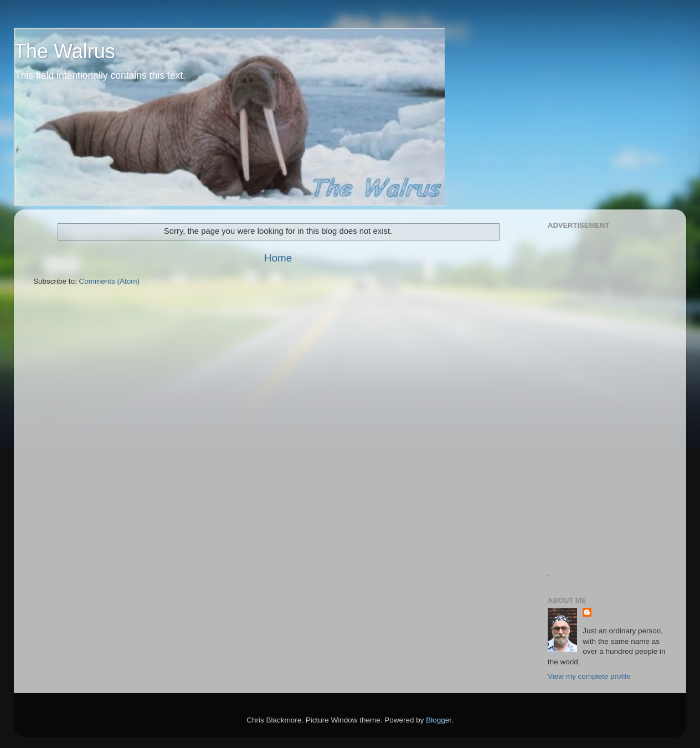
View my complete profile (589, 676)
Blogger (439, 720)
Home (278, 258)
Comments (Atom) (110, 281)
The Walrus (65, 51)
